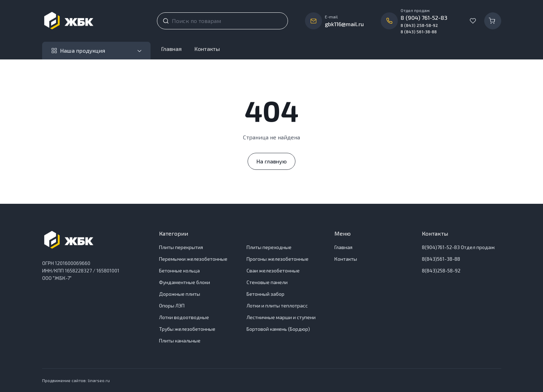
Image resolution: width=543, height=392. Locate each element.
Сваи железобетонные (273, 270)
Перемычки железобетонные (193, 259)
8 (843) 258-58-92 (419, 25)
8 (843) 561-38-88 (419, 31)
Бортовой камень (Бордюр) (278, 329)
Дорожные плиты (180, 294)
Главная (171, 49)
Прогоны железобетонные (278, 259)
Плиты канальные (180, 341)
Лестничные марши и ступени (281, 317)
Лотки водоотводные (184, 317)
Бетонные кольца (179, 270)
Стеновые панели (267, 282)
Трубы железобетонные (187, 329)
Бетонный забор (265, 294)
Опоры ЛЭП (172, 305)
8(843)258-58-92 (441, 270)
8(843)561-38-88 (441, 259)
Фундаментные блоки (185, 282)
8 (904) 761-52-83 (424, 18)
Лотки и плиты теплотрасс (277, 305)
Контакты (207, 49)
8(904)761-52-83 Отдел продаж (458, 247)
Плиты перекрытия (181, 247)
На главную (271, 161)
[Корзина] (493, 21)
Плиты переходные (269, 247)
